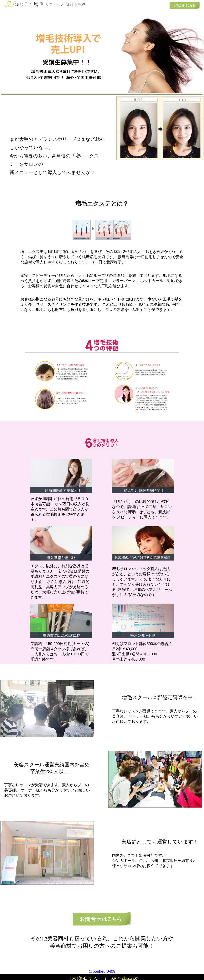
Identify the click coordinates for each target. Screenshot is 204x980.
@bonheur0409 (102, 971)
